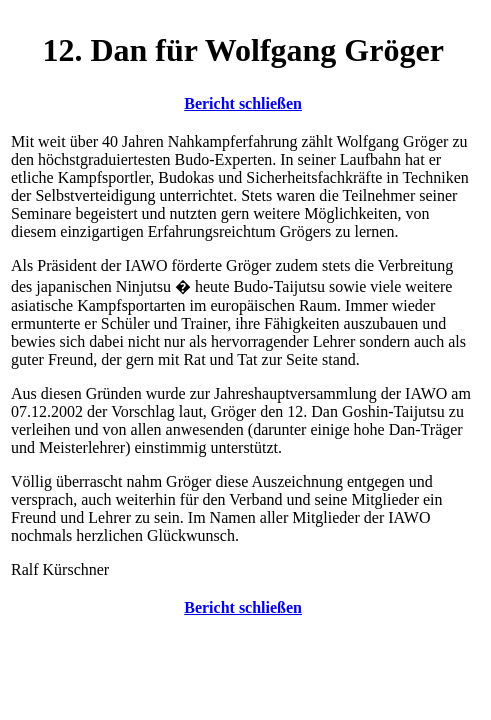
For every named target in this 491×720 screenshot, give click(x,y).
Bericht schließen (243, 103)
